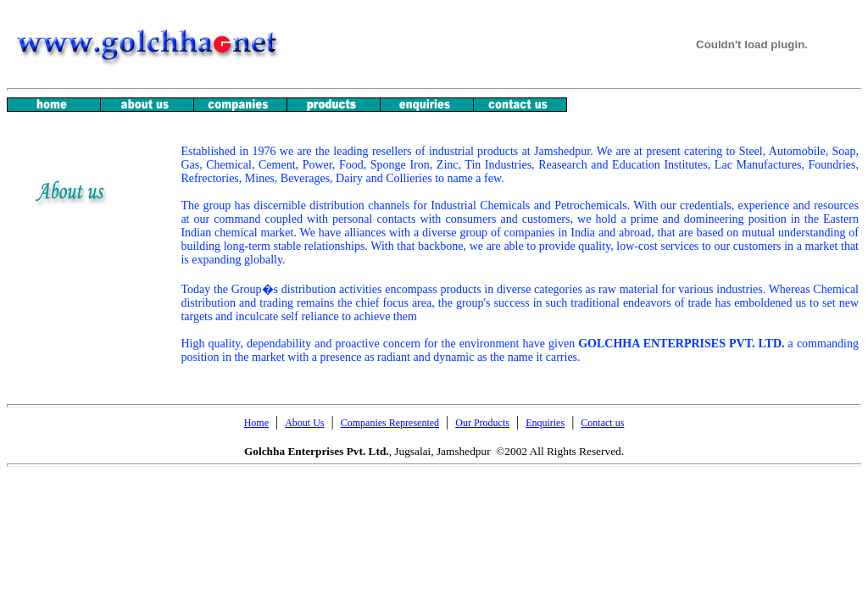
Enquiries (545, 423)
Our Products (482, 423)
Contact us (602, 423)
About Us (304, 423)
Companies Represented (390, 423)
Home (256, 423)
